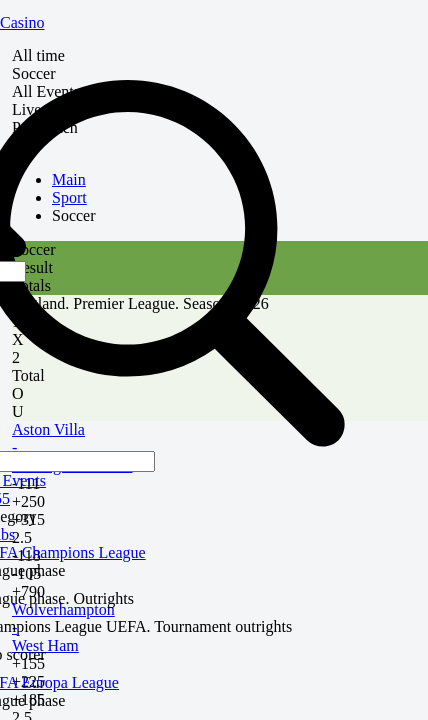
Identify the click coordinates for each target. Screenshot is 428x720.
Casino (22, 22)
